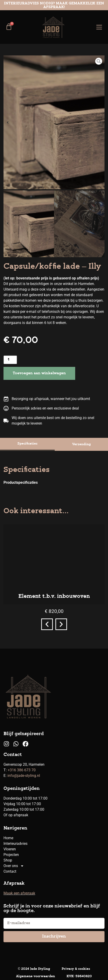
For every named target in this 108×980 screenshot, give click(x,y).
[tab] (27, 444)
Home (8, 838)
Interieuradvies (15, 844)
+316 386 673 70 (22, 770)
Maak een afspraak (19, 893)
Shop (8, 860)
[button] (8, 122)
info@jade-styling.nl (24, 776)
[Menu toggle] (99, 27)
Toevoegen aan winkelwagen (39, 373)
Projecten (11, 855)
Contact (10, 871)
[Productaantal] (10, 360)
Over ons (14, 866)
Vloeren (10, 849)
